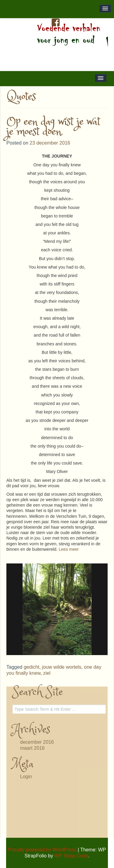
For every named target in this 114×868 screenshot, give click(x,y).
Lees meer (69, 549)
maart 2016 (32, 748)
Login (26, 777)
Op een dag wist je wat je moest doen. (53, 127)
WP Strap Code (71, 856)
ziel (47, 673)
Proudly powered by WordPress (42, 850)
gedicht (32, 667)
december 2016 (37, 742)
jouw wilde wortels (62, 667)
